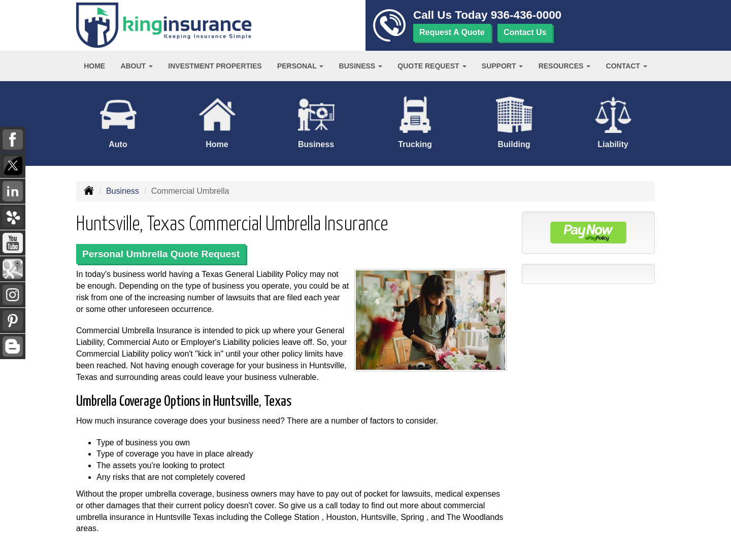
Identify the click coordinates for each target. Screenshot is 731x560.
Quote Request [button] (432, 66)
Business (123, 191)
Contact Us (525, 32)
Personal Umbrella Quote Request (161, 254)
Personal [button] (300, 66)
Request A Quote (452, 32)
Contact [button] (627, 66)
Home (94, 66)
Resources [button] (565, 66)
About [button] (137, 66)
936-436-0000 (526, 15)
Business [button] (361, 66)
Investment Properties (215, 66)
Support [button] (503, 66)
